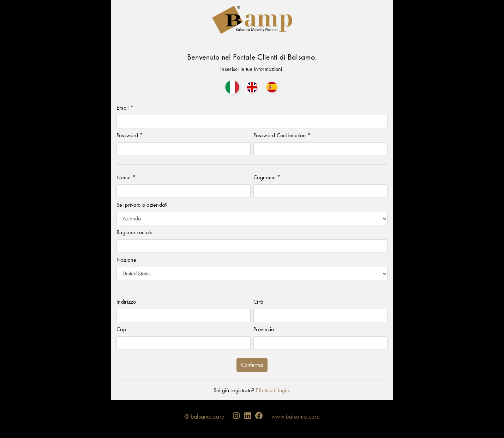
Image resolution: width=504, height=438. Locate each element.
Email (125, 108)
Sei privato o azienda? (142, 205)
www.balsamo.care (296, 416)
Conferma (252, 365)
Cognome (267, 177)
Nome (126, 177)
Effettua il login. (273, 390)
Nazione (126, 260)
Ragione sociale (135, 232)
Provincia (264, 329)
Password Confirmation (282, 135)
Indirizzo (126, 302)
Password (130, 135)
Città (259, 302)
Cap (121, 329)
